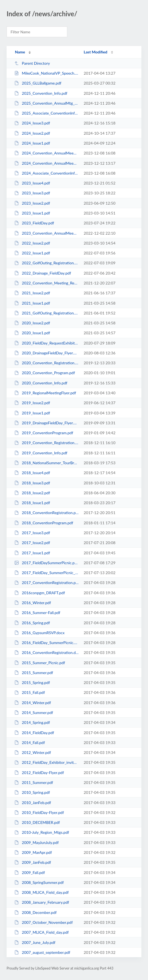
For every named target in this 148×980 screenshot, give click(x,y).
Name (20, 52)
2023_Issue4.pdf (32, 183)
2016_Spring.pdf (32, 623)
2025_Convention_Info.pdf (41, 93)
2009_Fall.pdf (30, 872)
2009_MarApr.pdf (33, 852)
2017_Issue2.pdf (32, 543)
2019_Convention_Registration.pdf (46, 443)
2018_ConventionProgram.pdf (44, 523)
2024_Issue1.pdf (32, 143)
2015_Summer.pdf (34, 673)
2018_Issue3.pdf (32, 483)
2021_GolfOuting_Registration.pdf (46, 313)
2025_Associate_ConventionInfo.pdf (46, 113)
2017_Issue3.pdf (32, 533)
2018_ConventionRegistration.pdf (46, 513)
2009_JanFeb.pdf (33, 862)
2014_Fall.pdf (30, 743)
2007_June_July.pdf (35, 942)
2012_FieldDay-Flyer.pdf (39, 773)
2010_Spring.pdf (32, 792)
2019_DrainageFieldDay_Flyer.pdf (46, 423)
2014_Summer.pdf (34, 712)
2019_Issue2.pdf (32, 403)
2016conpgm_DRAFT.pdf (40, 593)
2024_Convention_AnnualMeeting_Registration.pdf (46, 153)
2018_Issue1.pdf (32, 503)
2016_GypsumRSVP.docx (39, 633)
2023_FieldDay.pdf (34, 223)
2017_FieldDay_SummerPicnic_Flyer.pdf (46, 573)
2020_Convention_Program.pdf (45, 373)
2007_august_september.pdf (42, 952)
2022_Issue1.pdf (32, 253)
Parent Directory (32, 63)
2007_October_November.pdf (44, 922)
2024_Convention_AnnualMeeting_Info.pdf (46, 163)
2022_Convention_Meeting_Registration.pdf (46, 283)
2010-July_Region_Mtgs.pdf (42, 832)
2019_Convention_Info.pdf (41, 453)
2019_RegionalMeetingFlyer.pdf (45, 393)
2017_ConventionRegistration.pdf (46, 583)
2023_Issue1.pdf (32, 213)
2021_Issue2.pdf (32, 293)
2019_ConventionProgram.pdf (44, 433)
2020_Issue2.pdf (32, 323)
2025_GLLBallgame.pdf (38, 83)
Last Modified (96, 52)
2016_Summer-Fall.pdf (37, 613)
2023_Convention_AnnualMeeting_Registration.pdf (46, 233)
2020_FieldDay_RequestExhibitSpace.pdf (46, 343)
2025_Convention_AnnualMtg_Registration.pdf (46, 103)
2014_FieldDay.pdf (34, 733)
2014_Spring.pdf (32, 722)
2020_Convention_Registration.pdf (46, 363)
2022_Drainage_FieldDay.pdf (43, 273)
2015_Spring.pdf (32, 682)
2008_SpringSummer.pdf (39, 882)
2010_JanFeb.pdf (33, 803)
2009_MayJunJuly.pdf (37, 842)
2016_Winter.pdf (33, 603)
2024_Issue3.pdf (32, 123)
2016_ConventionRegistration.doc (46, 652)
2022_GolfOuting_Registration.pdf (46, 263)
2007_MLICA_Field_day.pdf (41, 932)
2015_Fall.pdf (30, 692)
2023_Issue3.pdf (32, 193)
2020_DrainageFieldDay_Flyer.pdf (46, 353)
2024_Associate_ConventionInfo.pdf (46, 173)
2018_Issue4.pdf (32, 473)
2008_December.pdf (35, 912)
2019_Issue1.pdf (32, 413)
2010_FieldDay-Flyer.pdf (39, 812)
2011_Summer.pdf (34, 782)
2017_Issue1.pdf (32, 553)
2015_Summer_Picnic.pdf (40, 663)
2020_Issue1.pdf (32, 333)
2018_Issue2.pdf (32, 493)
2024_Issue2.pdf (32, 133)
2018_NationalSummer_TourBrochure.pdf (46, 463)
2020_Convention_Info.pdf (41, 383)
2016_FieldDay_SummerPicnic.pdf (46, 643)
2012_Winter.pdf (33, 752)
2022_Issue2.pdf (32, 243)
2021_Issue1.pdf (32, 303)
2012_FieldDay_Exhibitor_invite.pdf (46, 762)
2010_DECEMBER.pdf (37, 822)
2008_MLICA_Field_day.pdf (41, 892)
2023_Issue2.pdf (32, 203)
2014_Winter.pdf (33, 703)
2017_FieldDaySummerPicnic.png (46, 563)
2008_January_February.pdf (42, 902)
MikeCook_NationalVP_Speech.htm (46, 73)
